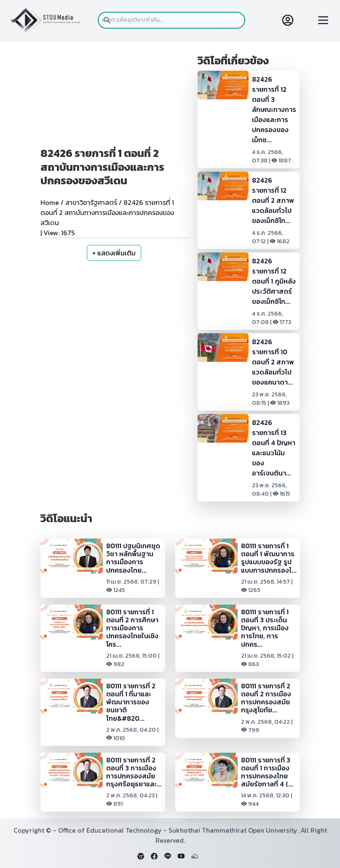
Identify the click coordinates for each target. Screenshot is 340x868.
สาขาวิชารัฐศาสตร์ (91, 202)
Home (50, 202)
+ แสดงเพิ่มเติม (114, 253)
